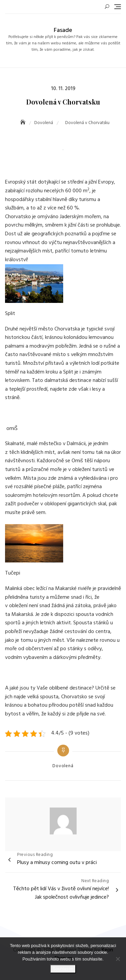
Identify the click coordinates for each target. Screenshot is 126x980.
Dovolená (63, 766)
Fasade (63, 30)
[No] (118, 959)
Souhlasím (63, 969)
